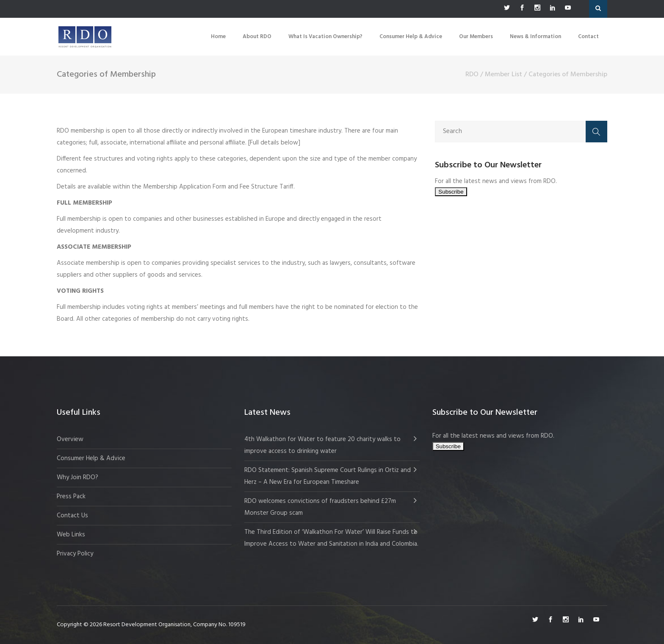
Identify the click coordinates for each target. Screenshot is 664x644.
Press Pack (71, 497)
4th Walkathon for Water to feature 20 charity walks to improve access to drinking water (322, 445)
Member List (504, 75)
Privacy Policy (75, 554)
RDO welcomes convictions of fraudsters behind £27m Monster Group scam (320, 507)
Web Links (71, 535)
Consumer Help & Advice (91, 458)
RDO (472, 75)
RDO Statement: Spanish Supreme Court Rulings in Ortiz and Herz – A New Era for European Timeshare (328, 476)
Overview (70, 439)
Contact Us (72, 516)
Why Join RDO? (77, 477)
